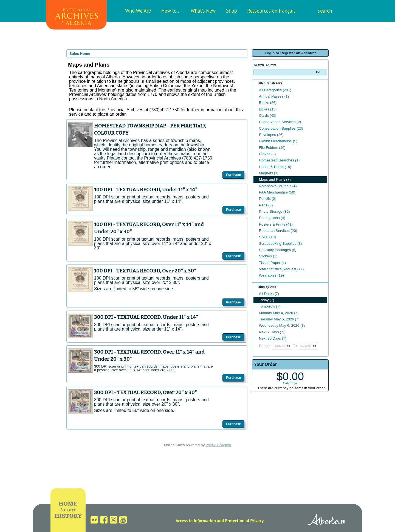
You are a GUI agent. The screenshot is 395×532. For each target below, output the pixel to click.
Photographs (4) (272, 218)
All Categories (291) (275, 90)
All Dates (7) (269, 294)
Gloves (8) (267, 154)
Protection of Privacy (244, 520)
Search (325, 11)
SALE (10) (267, 237)
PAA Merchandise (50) (277, 192)
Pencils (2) (268, 199)
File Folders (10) (272, 148)
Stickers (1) (268, 256)
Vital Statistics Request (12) (281, 269)
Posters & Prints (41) (276, 224)
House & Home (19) (275, 167)
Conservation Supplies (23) (281, 128)
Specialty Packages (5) (278, 250)
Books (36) (268, 103)
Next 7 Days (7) (272, 332)
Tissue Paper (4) (272, 263)
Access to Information (196, 520)
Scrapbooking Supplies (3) (280, 244)
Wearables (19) (271, 275)
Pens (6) (266, 205)
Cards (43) (268, 116)
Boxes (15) (268, 109)
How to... (171, 11)
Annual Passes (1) (274, 96)
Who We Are (138, 11)
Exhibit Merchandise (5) (278, 141)
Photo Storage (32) (274, 211)
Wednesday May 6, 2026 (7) (282, 325)
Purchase (233, 175)
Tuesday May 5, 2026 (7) (279, 319)
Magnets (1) (269, 173)
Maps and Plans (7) (275, 179)
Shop (232, 11)
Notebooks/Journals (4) (278, 186)
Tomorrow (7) (270, 306)
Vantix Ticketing (218, 445)
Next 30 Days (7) (273, 338)
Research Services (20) (278, 231)
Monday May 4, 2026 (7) (279, 313)
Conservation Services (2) (280, 122)
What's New (203, 11)
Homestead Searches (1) (279, 160)
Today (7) (267, 300)
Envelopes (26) (271, 135)
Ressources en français (271, 11)
